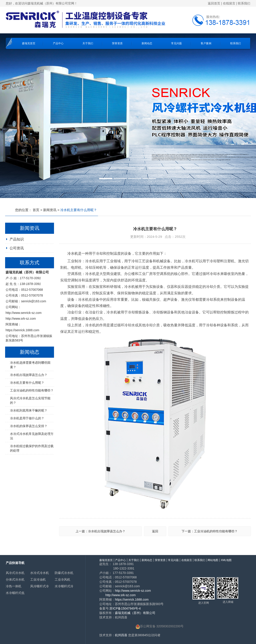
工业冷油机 (38, 579)
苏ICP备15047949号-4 (125, 608)
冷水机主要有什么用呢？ (27, 383)
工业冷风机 (62, 579)
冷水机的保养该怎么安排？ (29, 426)
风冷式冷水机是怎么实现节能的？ (30, 400)
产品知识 (17, 239)
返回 (155, 531)
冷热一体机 (14, 586)
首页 (36, 210)
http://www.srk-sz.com (21, 319)
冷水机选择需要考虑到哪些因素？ (30, 365)
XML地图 (226, 560)
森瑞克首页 (29, 43)
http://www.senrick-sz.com (24, 313)
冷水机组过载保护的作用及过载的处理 (32, 448)
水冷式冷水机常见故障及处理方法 (32, 436)
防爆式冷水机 (64, 573)
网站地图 (213, 560)
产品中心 (58, 43)
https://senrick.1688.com (22, 330)
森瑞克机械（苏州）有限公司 (135, 613)
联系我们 (244, 3)
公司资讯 (17, 248)
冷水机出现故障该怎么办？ (29, 375)
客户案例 (206, 43)
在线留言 (229, 3)
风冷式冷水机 (15, 573)
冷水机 (73, 253)
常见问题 (176, 43)
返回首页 (214, 3)
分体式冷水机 (15, 579)
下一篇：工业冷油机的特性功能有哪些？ (210, 531)
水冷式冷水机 (40, 573)
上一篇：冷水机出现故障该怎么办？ (100, 531)
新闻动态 (147, 43)
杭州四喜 (121, 635)
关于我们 (88, 43)
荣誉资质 (117, 43)
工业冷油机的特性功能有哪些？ (32, 390)
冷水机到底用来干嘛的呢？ (29, 410)
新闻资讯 (50, 210)
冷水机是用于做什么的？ (27, 418)
